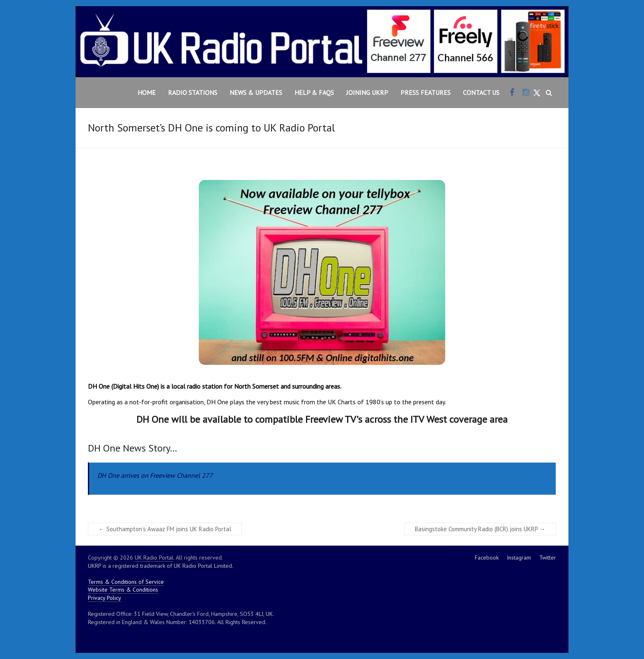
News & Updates (256, 92)
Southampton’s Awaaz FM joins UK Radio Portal (165, 529)
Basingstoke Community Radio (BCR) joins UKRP (480, 529)
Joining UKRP (367, 92)
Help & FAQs (314, 92)
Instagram (519, 558)
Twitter (548, 558)
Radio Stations (193, 92)
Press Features (425, 92)
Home (147, 92)
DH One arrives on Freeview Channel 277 (155, 475)
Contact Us (481, 92)
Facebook (487, 558)
